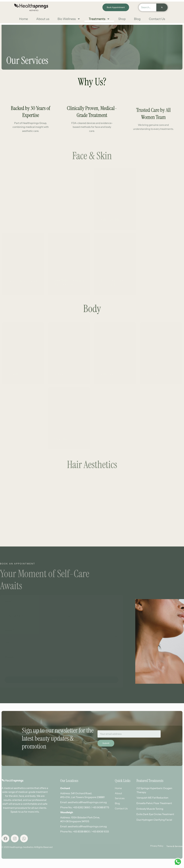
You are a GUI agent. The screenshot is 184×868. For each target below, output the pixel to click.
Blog (137, 19)
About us (43, 19)
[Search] (162, 7)
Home (24, 19)
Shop (122, 19)
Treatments (99, 19)
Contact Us (157, 19)
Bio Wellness (69, 19)
